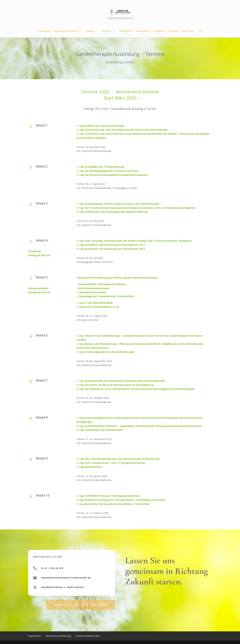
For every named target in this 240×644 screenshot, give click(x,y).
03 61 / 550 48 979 (52, 568)
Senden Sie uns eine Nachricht (80, 613)
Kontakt (173, 31)
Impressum (35, 636)
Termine (106, 31)
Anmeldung (143, 31)
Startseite (44, 31)
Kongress (159, 31)
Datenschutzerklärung (58, 636)
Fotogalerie (125, 31)
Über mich (188, 31)
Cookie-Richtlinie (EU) (88, 636)
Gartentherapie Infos (66, 31)
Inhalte (90, 31)
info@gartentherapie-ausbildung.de (66, 578)
